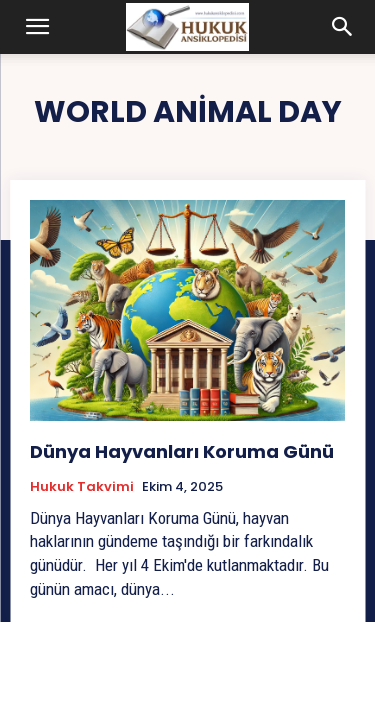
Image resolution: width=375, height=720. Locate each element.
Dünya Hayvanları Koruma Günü (182, 451)
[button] (38, 27)
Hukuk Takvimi (82, 487)
